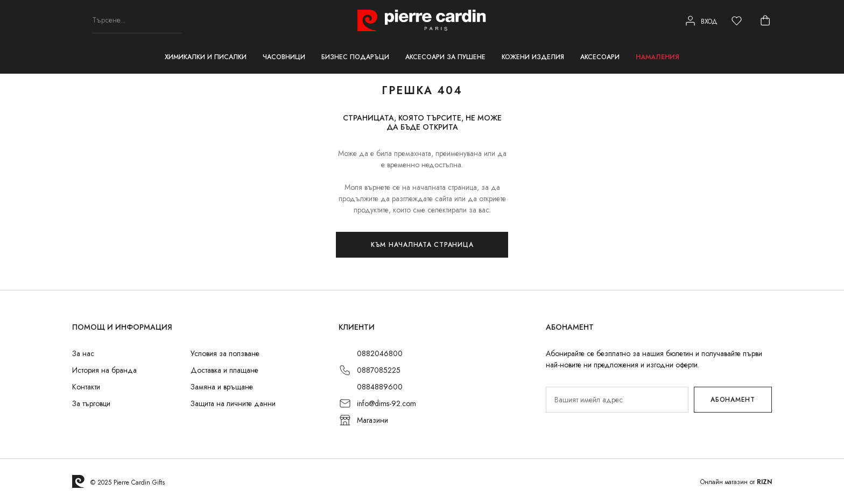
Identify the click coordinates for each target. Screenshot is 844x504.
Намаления (657, 57)
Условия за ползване (225, 353)
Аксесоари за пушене (445, 57)
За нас (83, 353)
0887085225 (379, 370)
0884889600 (380, 387)
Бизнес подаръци (355, 57)
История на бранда (104, 370)
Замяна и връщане (222, 387)
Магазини (372, 420)
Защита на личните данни (233, 403)
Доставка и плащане (224, 370)
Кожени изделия (533, 57)
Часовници (284, 57)
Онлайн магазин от (736, 482)
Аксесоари (600, 57)
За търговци (91, 403)
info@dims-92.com (386, 403)
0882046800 (380, 353)
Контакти (86, 387)
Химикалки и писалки (206, 57)
